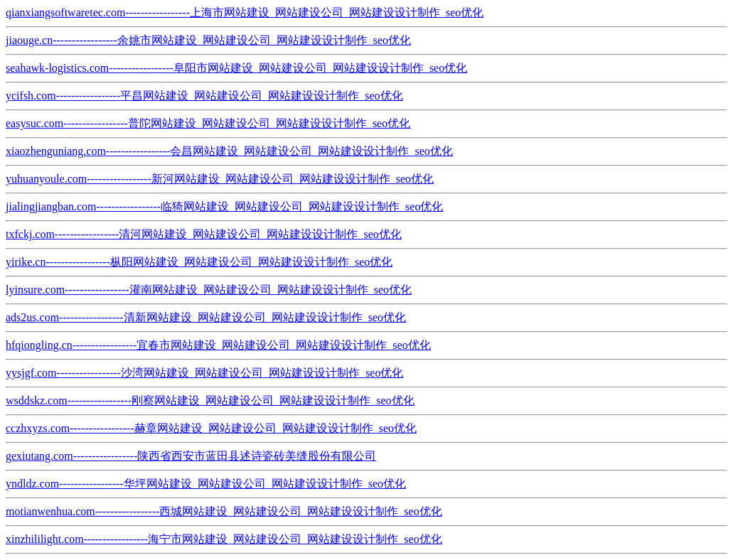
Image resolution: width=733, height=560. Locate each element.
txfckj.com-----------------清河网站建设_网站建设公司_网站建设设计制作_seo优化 (204, 234)
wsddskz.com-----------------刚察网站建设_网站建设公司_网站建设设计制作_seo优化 (210, 400)
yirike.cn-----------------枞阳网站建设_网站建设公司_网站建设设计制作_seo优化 (199, 262)
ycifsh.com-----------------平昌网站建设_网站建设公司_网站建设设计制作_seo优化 (204, 96)
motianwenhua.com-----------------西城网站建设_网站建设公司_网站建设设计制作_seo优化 (224, 511)
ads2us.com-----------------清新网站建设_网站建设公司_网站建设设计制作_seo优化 (206, 317)
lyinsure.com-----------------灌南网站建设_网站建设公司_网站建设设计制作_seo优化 (209, 290)
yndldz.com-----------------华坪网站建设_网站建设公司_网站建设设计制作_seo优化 (206, 484)
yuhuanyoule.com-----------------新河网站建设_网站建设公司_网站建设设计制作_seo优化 (220, 179)
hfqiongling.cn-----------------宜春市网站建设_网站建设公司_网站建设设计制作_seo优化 (218, 345)
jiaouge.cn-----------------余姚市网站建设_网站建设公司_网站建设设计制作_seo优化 (208, 40)
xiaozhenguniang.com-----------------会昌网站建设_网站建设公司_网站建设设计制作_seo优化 (229, 151)
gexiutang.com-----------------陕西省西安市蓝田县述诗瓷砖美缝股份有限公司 (191, 456)
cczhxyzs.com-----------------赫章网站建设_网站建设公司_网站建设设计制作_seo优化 (211, 428)
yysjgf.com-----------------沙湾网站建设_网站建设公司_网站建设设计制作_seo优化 (204, 373)
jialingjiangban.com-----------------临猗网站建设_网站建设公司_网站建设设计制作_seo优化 (224, 206)
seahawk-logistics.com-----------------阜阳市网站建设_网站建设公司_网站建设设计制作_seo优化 (236, 68)
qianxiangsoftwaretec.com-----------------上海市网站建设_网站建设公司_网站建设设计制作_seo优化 (245, 12)
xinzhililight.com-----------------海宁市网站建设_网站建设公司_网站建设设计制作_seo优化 (224, 539)
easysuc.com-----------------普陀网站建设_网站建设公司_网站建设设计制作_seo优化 (208, 123)
